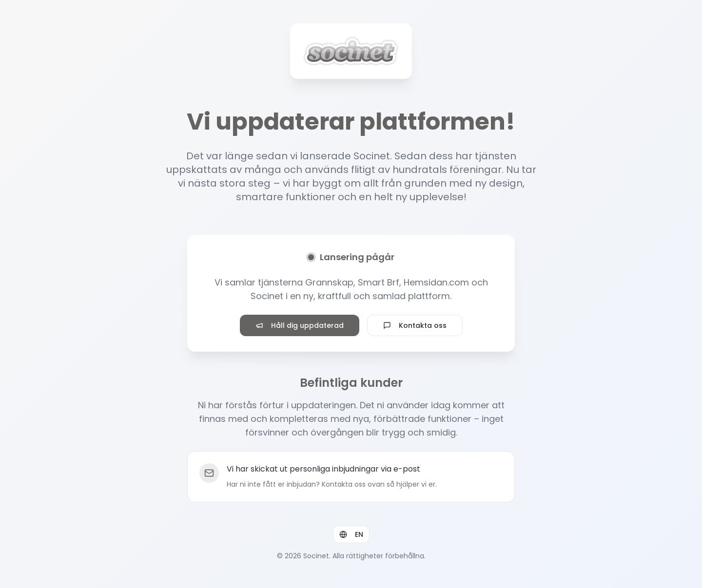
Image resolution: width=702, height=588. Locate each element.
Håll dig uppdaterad (300, 325)
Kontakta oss (415, 325)
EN (351, 534)
